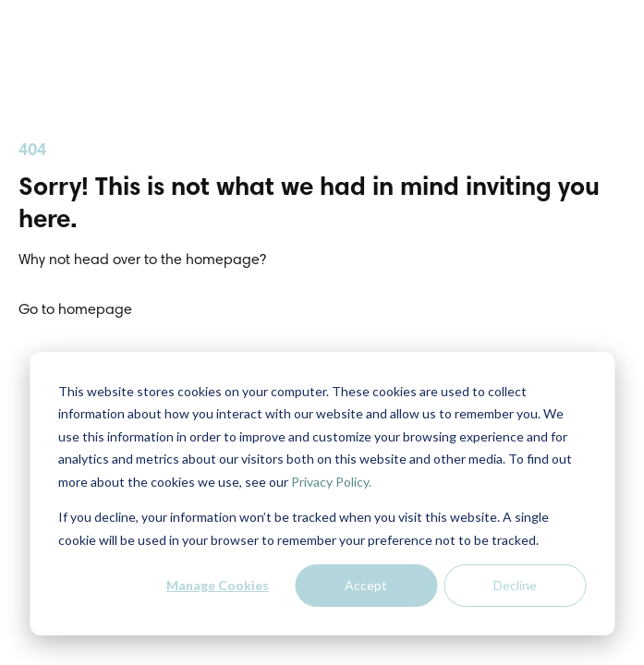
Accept (366, 585)
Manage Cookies (218, 585)
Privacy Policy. (331, 482)
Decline (515, 585)
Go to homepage (75, 310)
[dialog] (322, 494)
